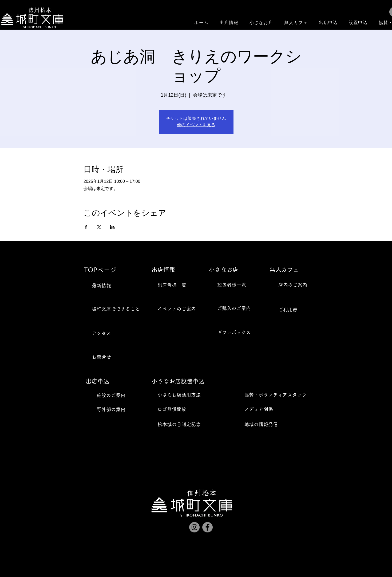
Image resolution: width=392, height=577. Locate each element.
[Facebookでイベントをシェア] (86, 227)
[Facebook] (207, 527)
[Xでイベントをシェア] (99, 227)
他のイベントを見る (196, 125)
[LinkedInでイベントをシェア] (112, 227)
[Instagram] (194, 527)
